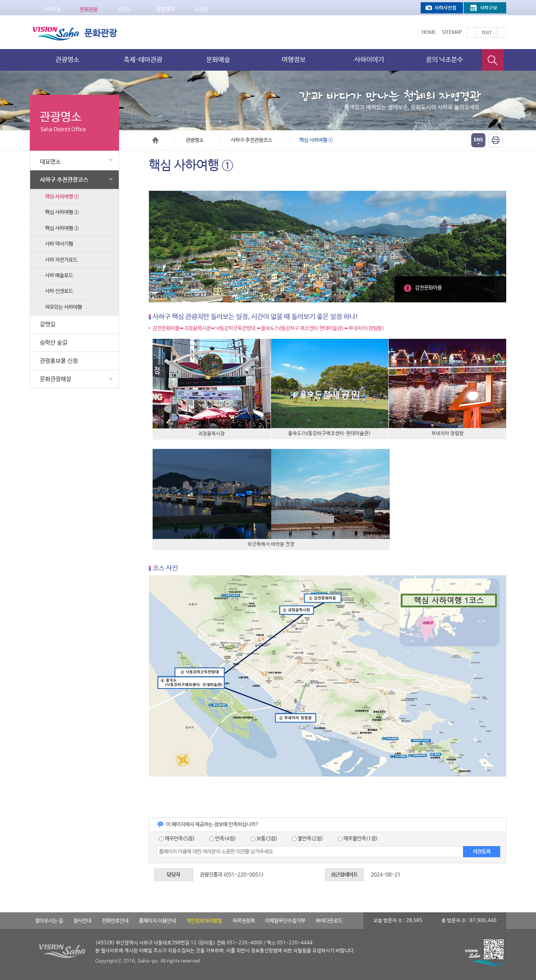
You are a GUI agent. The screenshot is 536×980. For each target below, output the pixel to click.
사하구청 (52, 9)
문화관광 (89, 10)
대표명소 (77, 160)
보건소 (125, 9)
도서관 (201, 9)
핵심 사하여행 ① (62, 197)
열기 (478, 140)
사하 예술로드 (59, 276)
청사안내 (82, 921)
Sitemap (452, 33)
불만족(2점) (307, 839)
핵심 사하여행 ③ (62, 228)
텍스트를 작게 (501, 32)
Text (486, 33)
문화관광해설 (77, 379)
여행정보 (294, 60)
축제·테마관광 (143, 60)
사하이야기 (369, 60)
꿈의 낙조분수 (444, 60)
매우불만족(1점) (358, 839)
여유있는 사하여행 (63, 307)
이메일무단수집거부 (285, 921)
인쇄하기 (495, 140)
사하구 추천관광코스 (77, 179)
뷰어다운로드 (329, 921)
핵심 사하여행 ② (62, 212)
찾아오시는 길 (49, 921)
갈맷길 (48, 324)
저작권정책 (243, 921)
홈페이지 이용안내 (157, 921)
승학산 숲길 (54, 343)
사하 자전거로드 (61, 260)
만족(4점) (223, 839)
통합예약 (165, 9)
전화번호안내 (115, 921)
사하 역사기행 (59, 244)
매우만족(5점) (177, 839)
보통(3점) (264, 839)
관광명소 (67, 60)
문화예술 (218, 60)
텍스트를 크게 (472, 32)
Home (429, 33)
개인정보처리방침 (204, 921)
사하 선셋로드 (59, 291)
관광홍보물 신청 (59, 361)
